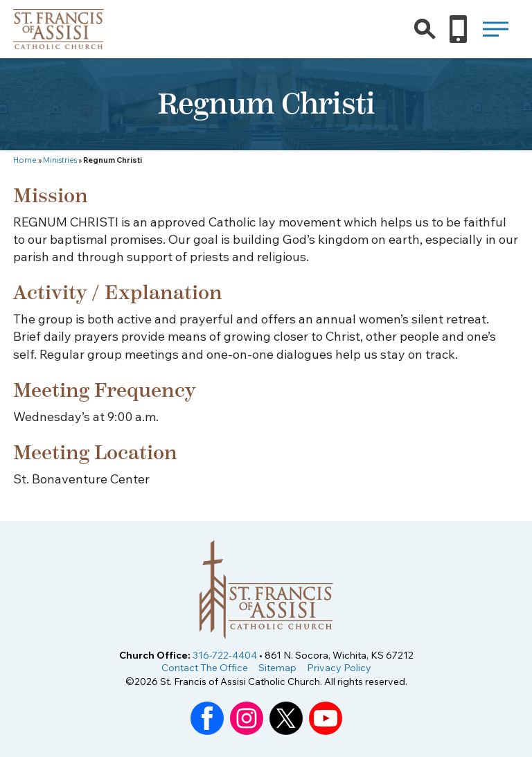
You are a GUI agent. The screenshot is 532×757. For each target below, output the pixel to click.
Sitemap (277, 668)
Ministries (60, 160)
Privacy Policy (339, 668)
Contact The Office (205, 668)
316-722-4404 (225, 655)
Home (25, 160)
